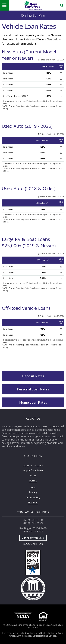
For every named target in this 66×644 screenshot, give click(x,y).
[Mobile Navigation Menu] (4, 5)
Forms (33, 480)
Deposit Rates (33, 376)
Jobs (33, 487)
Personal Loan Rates (33, 389)
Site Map (33, 502)
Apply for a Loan (33, 470)
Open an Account (33, 465)
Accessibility (33, 497)
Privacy (33, 492)
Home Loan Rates (33, 402)
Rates (33, 475)
